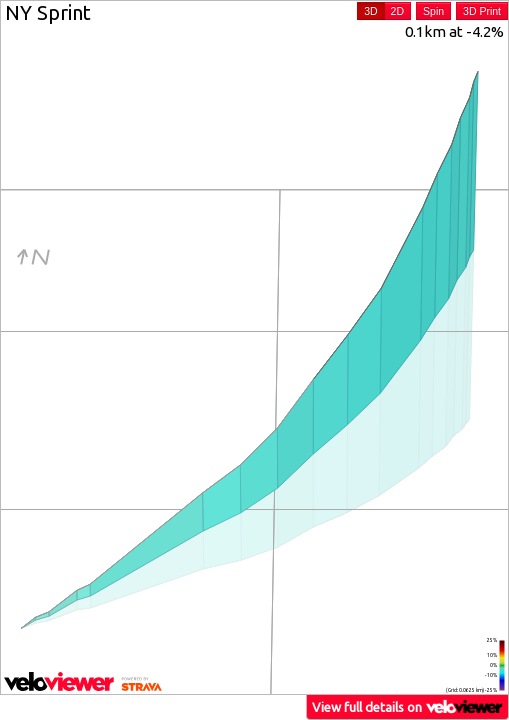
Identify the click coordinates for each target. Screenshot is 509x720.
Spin (433, 11)
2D (397, 11)
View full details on (408, 706)
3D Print (482, 11)
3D (370, 11)
